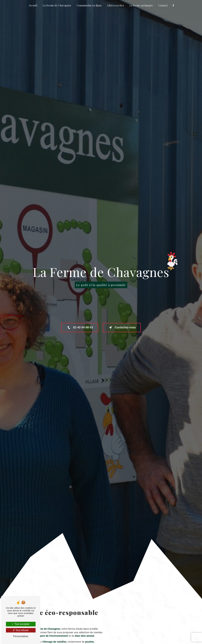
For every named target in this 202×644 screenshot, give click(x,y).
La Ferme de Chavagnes (57, 5)
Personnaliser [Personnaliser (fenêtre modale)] (21, 636)
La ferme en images (141, 5)
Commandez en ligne (89, 5)
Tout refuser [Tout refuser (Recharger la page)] (21, 630)
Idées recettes (116, 5)
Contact (163, 5)
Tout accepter (21, 624)
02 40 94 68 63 (79, 328)
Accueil (33, 5)
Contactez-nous (122, 328)
